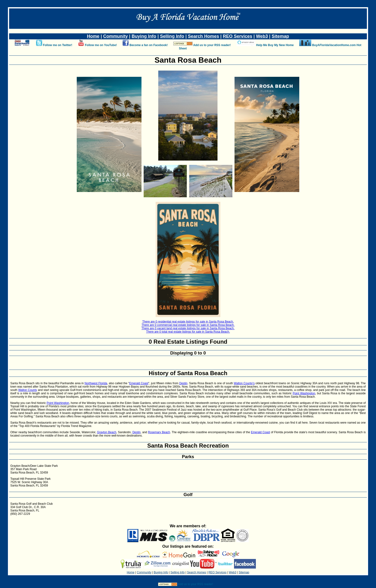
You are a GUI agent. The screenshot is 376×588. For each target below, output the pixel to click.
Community (115, 36)
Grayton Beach (106, 432)
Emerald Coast (139, 383)
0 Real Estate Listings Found (188, 342)
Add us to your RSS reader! (212, 45)
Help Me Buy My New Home (275, 45)
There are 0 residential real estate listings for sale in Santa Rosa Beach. (188, 322)
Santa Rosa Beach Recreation (188, 446)
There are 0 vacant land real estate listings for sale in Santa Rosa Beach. (188, 328)
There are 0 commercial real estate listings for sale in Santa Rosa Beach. (188, 325)
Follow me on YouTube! (101, 45)
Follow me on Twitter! (58, 45)
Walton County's (244, 383)
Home (93, 36)
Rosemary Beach (159, 432)
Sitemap (280, 36)
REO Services (238, 36)
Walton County (28, 390)
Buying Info (144, 36)
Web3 (262, 36)
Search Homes (204, 36)
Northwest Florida (96, 383)
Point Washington (304, 393)
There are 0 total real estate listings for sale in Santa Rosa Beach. (188, 332)
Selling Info (172, 36)
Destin (183, 383)
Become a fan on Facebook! (149, 45)
